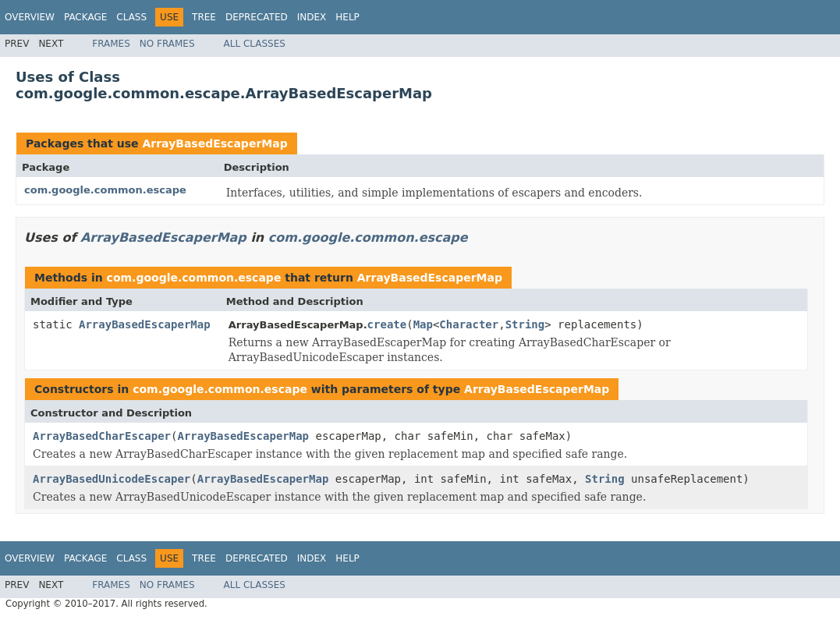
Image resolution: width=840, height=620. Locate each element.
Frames (111, 44)
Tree (204, 17)
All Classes (255, 44)
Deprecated (257, 17)
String (525, 324)
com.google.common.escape (105, 190)
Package (85, 17)
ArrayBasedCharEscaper (102, 436)
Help (347, 17)
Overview (30, 17)
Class (131, 17)
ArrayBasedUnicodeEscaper (112, 479)
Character (469, 324)
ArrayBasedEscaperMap (214, 143)
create (387, 324)
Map (423, 324)
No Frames (167, 44)
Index (312, 17)
